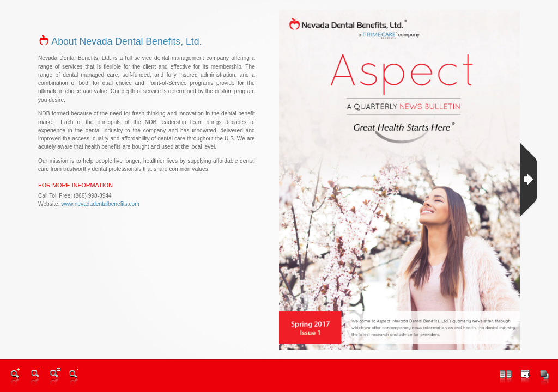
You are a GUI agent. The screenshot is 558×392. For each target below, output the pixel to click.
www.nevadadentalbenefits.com (100, 204)
